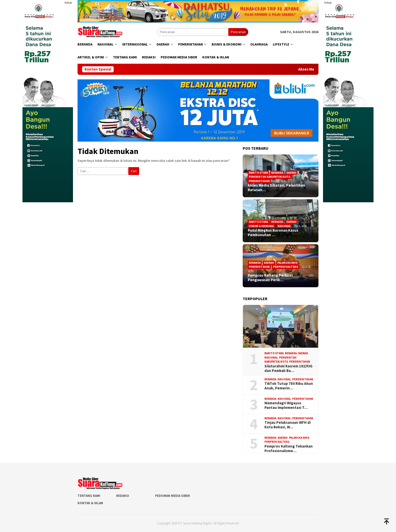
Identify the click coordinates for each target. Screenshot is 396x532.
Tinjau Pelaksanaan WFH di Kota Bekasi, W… (288, 425)
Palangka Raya (287, 263)
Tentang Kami (89, 496)
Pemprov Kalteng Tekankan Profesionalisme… (289, 449)
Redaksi (123, 496)
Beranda (277, 173)
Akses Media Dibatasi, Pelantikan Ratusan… (276, 188)
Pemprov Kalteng (286, 267)
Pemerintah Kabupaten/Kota (269, 177)
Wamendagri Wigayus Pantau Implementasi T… (286, 405)
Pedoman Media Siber (172, 496)
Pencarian (238, 32)
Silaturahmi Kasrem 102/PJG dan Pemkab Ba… (288, 368)
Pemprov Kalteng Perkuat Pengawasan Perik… (270, 278)
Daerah (291, 173)
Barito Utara (258, 173)
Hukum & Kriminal (262, 226)
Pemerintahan (259, 181)
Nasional (284, 226)
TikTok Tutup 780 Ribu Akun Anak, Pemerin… (289, 386)
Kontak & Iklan (90, 503)
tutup (68, 2)
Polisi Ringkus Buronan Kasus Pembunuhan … (273, 233)
